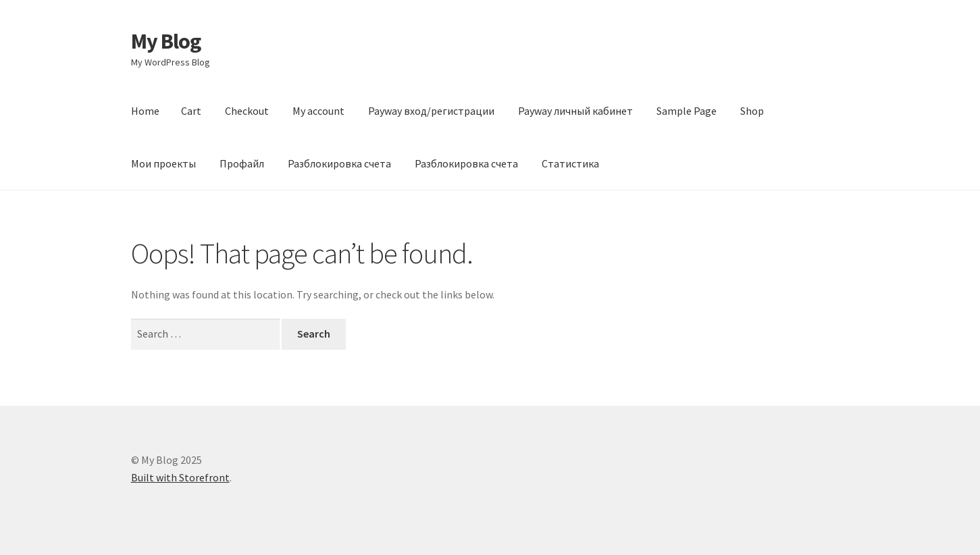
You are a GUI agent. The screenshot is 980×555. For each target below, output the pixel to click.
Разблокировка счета (339, 163)
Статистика (570, 163)
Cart (191, 111)
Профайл (242, 163)
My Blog (166, 41)
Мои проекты (163, 163)
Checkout (247, 111)
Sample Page (687, 111)
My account (318, 111)
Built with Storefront (180, 477)
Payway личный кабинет (575, 111)
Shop (752, 111)
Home (145, 111)
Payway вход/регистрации (431, 111)
